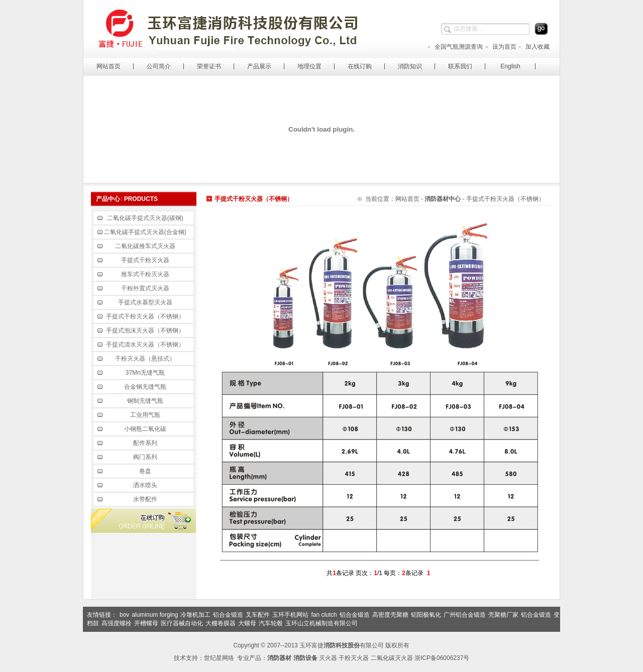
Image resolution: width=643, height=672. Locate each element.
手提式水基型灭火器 (146, 302)
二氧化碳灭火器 (392, 658)
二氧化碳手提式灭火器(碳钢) (146, 218)
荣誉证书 (209, 66)
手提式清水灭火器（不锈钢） (146, 345)
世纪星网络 (219, 658)
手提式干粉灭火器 (146, 260)
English (510, 66)
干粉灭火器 (354, 658)
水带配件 (146, 499)
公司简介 (159, 66)
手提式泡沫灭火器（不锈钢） (146, 330)
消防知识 (410, 66)
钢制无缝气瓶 (146, 401)
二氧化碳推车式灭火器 (146, 246)
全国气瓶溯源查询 (455, 47)
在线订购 (360, 66)
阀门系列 (146, 457)
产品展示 (259, 66)
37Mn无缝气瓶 (146, 373)
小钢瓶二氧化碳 (146, 429)
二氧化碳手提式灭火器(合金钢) (146, 232)
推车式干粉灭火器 (146, 274)
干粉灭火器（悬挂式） (146, 359)
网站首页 (109, 66)
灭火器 (328, 658)
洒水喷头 (146, 485)
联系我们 (460, 66)
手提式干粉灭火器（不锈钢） (146, 316)
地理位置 (309, 66)
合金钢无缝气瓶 (146, 387)
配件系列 (146, 443)
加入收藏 (534, 47)
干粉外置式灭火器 (146, 288)
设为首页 (501, 47)
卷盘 (146, 471)
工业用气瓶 (146, 415)
